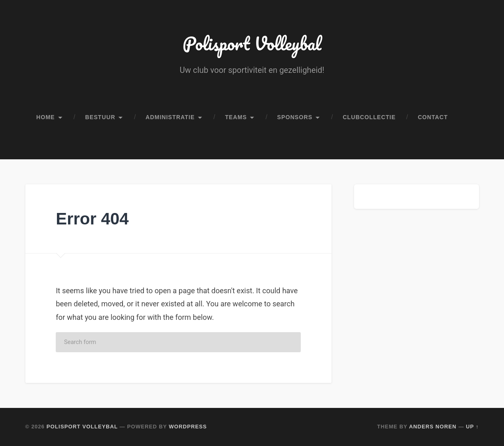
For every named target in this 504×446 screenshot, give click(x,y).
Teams (236, 117)
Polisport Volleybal (252, 43)
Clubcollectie (369, 117)
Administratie (170, 117)
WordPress (188, 427)
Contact (433, 117)
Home (46, 117)
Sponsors (295, 117)
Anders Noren (433, 427)
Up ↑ (472, 427)
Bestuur (100, 117)
